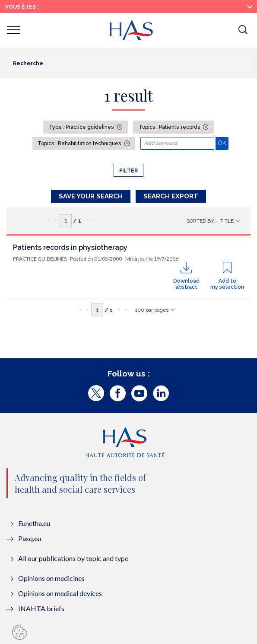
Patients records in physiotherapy (70, 247)
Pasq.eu (30, 538)
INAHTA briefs (41, 608)
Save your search (91, 196)
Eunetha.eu (34, 523)
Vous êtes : (22, 7)
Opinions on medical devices (60, 593)
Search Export (171, 196)
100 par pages (152, 310)
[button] (243, 30)
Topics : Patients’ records (170, 127)
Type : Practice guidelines (82, 127)
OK (223, 143)
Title (227, 221)
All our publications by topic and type (73, 558)
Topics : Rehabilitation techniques (80, 143)
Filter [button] (128, 171)
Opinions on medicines (51, 578)
